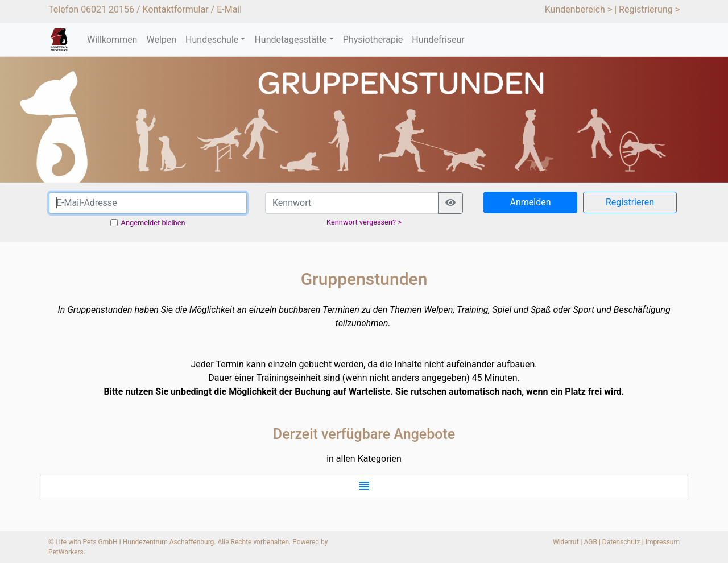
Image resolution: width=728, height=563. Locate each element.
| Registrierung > (647, 9)
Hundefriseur (438, 40)
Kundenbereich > (579, 9)
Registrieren (630, 202)
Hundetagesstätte (290, 40)
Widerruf (566, 542)
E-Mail (229, 9)
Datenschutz (621, 542)
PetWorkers (66, 552)
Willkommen (112, 40)
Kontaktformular (176, 9)
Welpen (161, 40)
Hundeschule (212, 40)
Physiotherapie (373, 40)
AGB (591, 542)
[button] (364, 488)
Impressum (663, 542)
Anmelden (530, 202)
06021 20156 (107, 9)
